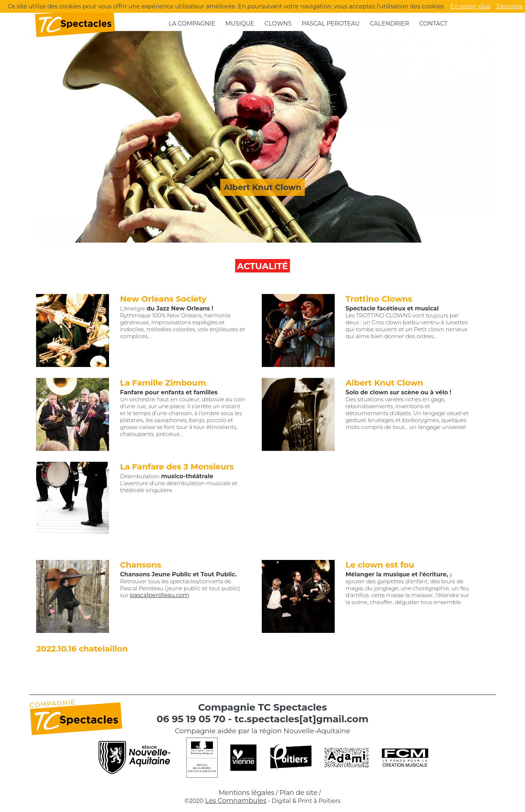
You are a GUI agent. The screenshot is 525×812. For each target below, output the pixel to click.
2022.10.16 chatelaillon (82, 649)
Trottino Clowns (379, 299)
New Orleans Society (163, 299)
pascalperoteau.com (159, 595)
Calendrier (389, 24)
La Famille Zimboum (163, 383)
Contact (433, 24)
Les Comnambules (236, 801)
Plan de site (298, 793)
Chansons (141, 565)
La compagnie (192, 24)
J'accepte (510, 6)
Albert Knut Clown (384, 383)
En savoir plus (470, 6)
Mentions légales (247, 793)
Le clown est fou (380, 565)
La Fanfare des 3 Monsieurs (177, 467)
